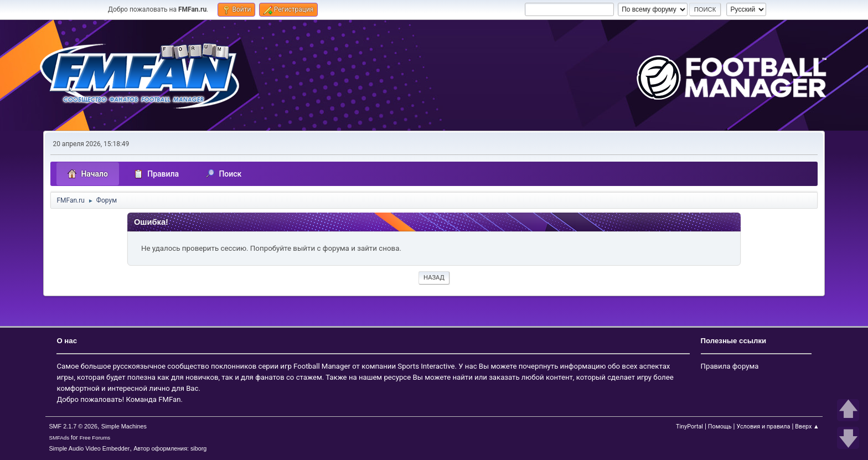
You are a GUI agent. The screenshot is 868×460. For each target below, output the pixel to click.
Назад (434, 278)
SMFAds (59, 438)
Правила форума (730, 366)
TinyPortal (689, 427)
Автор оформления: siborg (170, 448)
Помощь (720, 427)
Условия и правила (763, 427)
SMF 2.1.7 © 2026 (73, 426)
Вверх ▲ (807, 427)
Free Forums (95, 438)
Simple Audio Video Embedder (89, 448)
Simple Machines (124, 426)
